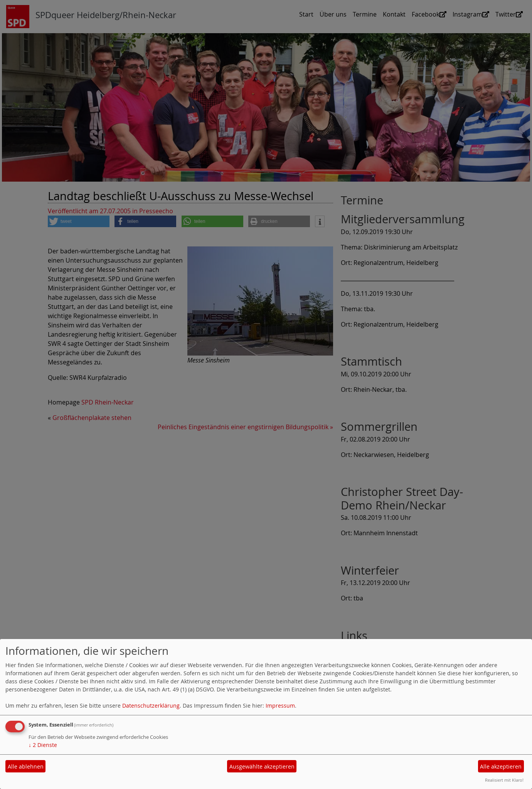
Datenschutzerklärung (151, 706)
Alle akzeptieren (501, 766)
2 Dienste (43, 745)
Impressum (280, 706)
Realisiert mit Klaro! (504, 780)
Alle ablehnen (26, 766)
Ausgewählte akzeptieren (262, 766)
